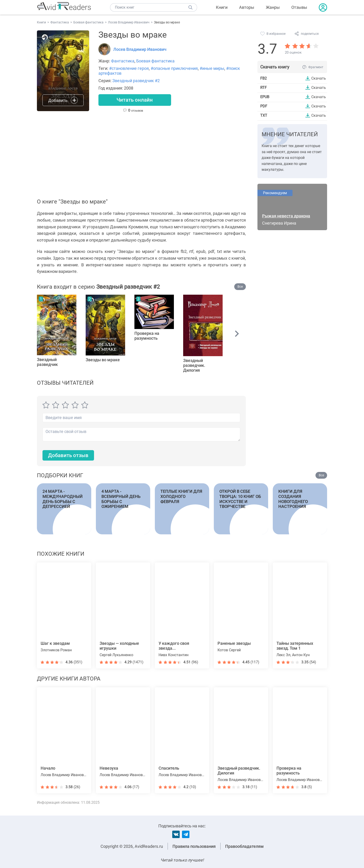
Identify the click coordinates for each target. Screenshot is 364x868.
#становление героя (129, 68)
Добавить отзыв (68, 455)
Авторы (247, 7)
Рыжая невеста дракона (286, 216)
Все (240, 287)
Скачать (319, 78)
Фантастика (123, 61)
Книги (222, 7)
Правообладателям (244, 846)
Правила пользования (194, 846)
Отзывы (299, 7)
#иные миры (212, 68)
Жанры (273, 7)
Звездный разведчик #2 (136, 81)
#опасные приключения (174, 68)
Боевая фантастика (155, 61)
